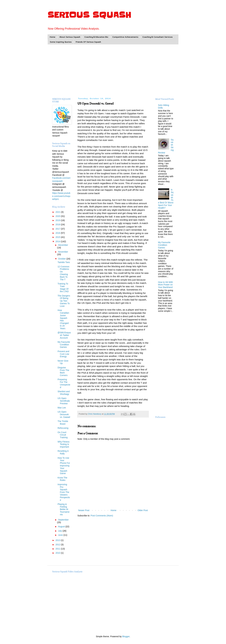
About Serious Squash (70, 37)
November (63, 252)
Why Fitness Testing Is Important (64, 444)
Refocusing (63, 428)
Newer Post (84, 510)
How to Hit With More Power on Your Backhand (165, 285)
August (62, 527)
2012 (58, 545)
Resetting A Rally (63, 452)
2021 (58, 212)
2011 (58, 549)
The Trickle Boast (63, 423)
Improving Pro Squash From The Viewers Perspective (64, 492)
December (63, 245)
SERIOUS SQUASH (89, 15)
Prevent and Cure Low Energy (63, 354)
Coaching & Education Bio (96, 37)
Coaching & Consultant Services (157, 37)
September (63, 520)
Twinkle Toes (64, 262)
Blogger (126, 636)
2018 (58, 224)
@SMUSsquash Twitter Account (64, 335)
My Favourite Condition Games (64, 345)
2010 (58, 553)
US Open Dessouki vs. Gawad (64, 414)
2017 (58, 229)
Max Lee (62, 408)
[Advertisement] (113, 71)
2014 (58, 241)
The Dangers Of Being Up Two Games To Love (64, 301)
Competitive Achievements (125, 37)
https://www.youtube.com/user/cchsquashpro (61, 196)
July (60, 531)
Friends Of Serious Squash (88, 42)
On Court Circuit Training (63, 435)
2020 (58, 216)
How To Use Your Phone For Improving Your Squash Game (64, 466)
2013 (58, 540)
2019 (58, 220)
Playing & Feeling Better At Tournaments (64, 509)
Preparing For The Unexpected (64, 383)
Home (52, 37)
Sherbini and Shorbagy (64, 393)
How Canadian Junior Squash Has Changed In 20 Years (63, 319)
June (61, 535)
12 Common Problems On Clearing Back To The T (63, 273)
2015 (58, 237)
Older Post (143, 510)
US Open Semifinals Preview (64, 401)
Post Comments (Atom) (102, 516)
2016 (58, 233)
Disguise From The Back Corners (63, 371)
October (62, 259)
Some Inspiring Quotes (61, 42)
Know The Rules (62, 479)
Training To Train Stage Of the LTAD (63, 288)
